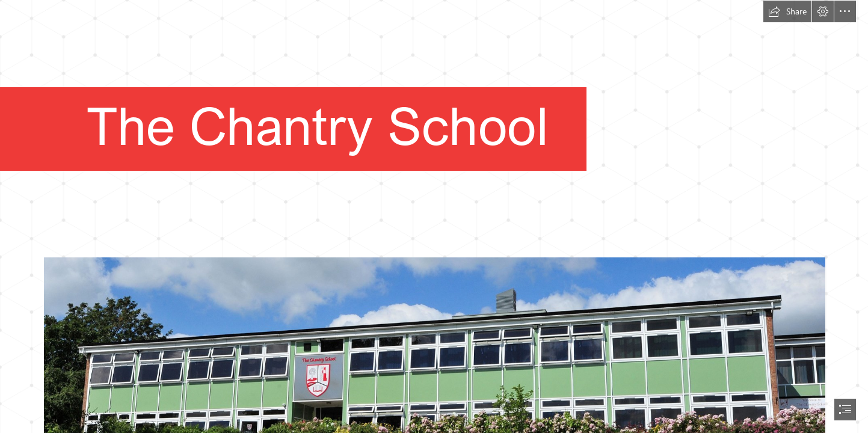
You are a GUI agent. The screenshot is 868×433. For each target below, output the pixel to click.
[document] (434, 216)
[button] (787, 11)
